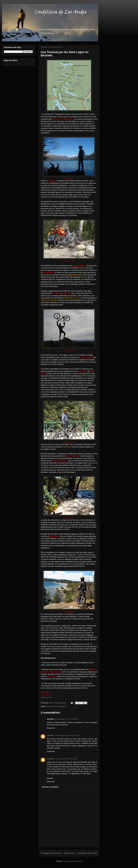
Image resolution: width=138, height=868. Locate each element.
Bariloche (50, 706)
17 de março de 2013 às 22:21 (66, 759)
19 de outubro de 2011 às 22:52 (66, 719)
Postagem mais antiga (87, 853)
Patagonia (62, 706)
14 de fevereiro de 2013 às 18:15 (67, 735)
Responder (51, 728)
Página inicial (70, 853)
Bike (56, 706)
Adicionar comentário (50, 787)
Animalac (51, 735)
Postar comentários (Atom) (72, 861)
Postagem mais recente (51, 853)
